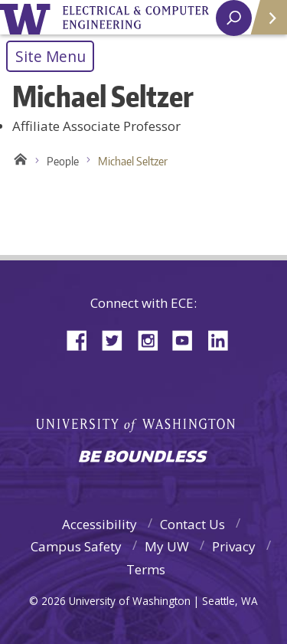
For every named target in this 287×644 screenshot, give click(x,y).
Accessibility (99, 524)
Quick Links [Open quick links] (264, 23)
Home (18, 162)
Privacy (234, 546)
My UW (167, 546)
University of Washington (28, 17)
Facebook (83, 339)
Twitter (118, 339)
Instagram (153, 339)
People (63, 161)
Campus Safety (76, 546)
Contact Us (192, 524)
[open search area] (234, 18)
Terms (146, 569)
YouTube (188, 339)
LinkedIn (223, 339)
